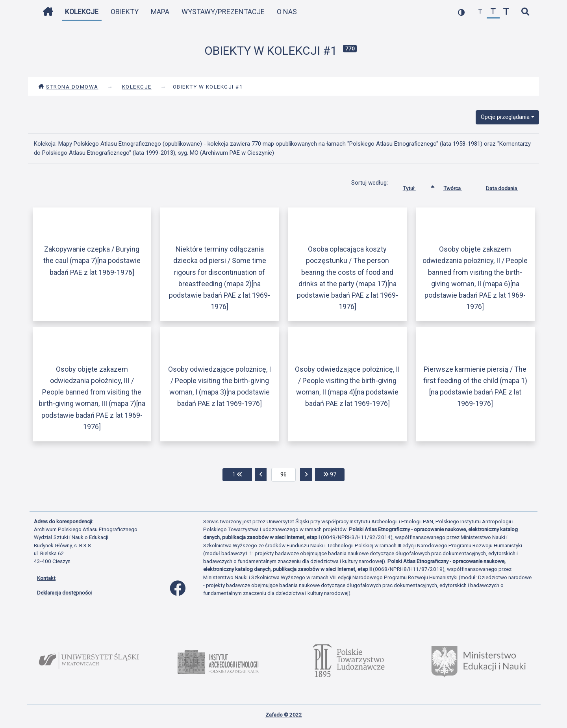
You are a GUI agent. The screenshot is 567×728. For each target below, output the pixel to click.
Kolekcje (82, 12)
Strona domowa (68, 87)
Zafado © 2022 (284, 715)
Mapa (160, 12)
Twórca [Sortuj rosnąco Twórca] (459, 187)
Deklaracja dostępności (64, 593)
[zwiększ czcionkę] (506, 12)
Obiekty (125, 12)
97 (334, 474)
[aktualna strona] (284, 475)
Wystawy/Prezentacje (223, 12)
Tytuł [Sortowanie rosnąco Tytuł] (415, 187)
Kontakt (46, 578)
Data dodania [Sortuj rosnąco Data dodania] (508, 187)
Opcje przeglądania (505, 117)
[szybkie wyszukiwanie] (525, 12)
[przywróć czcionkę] (493, 12)
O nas (287, 12)
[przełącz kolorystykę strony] (461, 12)
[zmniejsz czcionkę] (480, 12)
